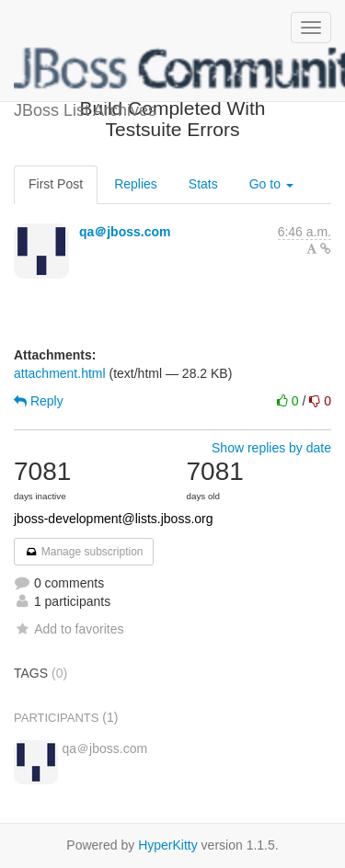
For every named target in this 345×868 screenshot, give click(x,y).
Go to (271, 184)
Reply (39, 401)
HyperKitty (168, 845)
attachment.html (60, 373)
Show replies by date (271, 448)
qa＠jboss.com (125, 232)
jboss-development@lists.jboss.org (114, 519)
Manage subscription (84, 552)
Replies (136, 184)
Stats (203, 184)
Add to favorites (69, 629)
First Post (56, 184)
